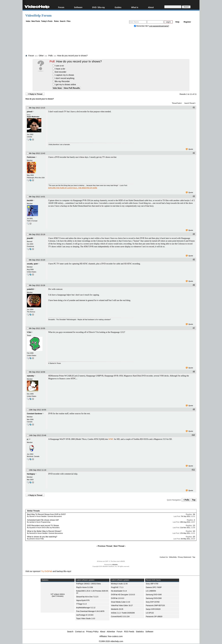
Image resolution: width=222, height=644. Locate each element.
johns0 (30, 112)
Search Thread (189, 103)
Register (187, 22)
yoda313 (30, 289)
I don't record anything (63, 78)
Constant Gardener (35, 414)
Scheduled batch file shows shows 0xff (43, 520)
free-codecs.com (115, 636)
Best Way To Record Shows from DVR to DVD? (46, 514)
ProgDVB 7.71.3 (117, 587)
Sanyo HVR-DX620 (153, 609)
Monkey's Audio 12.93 (119, 584)
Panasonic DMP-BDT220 (155, 606)
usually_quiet (32, 264)
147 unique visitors (58, 594)
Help (177, 22)
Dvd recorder (59, 72)
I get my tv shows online (64, 84)
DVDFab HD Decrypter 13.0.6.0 (123, 595)
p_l (28, 439)
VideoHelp (173, 557)
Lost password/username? (159, 26)
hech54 (30, 201)
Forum (61, 7)
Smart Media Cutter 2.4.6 (120, 602)
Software (78, 7)
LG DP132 (150, 613)
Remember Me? (142, 26)
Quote (190, 149)
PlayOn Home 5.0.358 (85, 587)
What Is (135, 7)
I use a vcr (58, 66)
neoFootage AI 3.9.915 (85, 615)
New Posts (36, 21)
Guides (118, 7)
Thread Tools (176, 103)
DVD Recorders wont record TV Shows (43, 525)
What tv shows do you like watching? (42, 537)
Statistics (140, 632)
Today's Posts (47, 21)
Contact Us (164, 557)
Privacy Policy (92, 632)
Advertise (111, 632)
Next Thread (119, 546)
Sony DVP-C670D (153, 602)
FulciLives (31, 157)
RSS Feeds (129, 632)
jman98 (30, 238)
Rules (56, 21)
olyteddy (30, 376)
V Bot (29, 332)
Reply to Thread (35, 94)
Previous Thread (105, 546)
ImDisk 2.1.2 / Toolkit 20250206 (123, 613)
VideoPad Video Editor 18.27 (122, 606)
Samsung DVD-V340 (154, 595)
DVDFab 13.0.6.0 (118, 598)
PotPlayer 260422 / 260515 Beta (88, 584)
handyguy (31, 474)
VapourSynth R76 (83, 600)
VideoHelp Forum (38, 15)
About (151, 7)
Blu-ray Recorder (61, 81)
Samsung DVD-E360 (154, 598)
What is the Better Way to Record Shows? (44, 531)
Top (194, 500)
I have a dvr (59, 69)
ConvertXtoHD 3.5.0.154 (120, 617)
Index (28, 21)
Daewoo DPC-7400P (154, 587)
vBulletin (115, 565)
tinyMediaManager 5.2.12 (86, 608)
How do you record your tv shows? (72, 56)
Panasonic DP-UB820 (154, 617)
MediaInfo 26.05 (117, 609)
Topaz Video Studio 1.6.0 (86, 619)
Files (68, 21)
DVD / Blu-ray (98, 7)
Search (63, 21)
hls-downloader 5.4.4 (119, 591)
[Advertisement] (111, 41)
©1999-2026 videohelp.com (111, 641)
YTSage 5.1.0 (81, 604)
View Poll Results (72, 88)
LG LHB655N (151, 591)
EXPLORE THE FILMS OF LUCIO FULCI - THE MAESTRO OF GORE (73, 188)
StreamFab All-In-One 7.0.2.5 (87, 597)
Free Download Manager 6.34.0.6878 (90, 611)
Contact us (80, 632)
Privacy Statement (185, 557)
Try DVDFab (47, 571)
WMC (111, 439)
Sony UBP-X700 (152, 584)
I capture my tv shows (63, 75)
